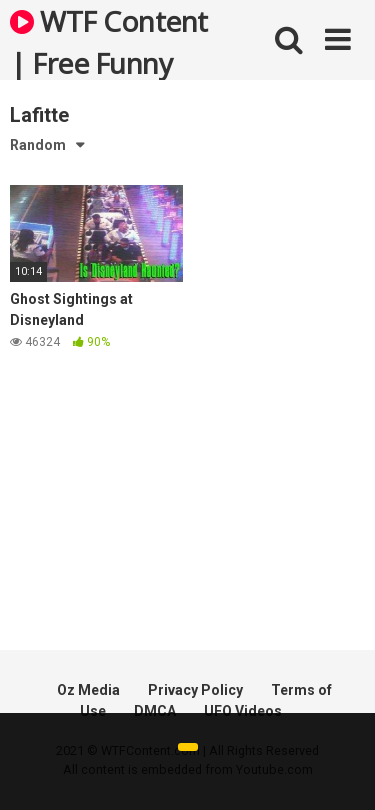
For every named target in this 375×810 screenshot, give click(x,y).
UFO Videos (243, 711)
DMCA (155, 711)
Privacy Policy (195, 690)
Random (38, 145)
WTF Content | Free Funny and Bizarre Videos (109, 41)
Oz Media (88, 690)
